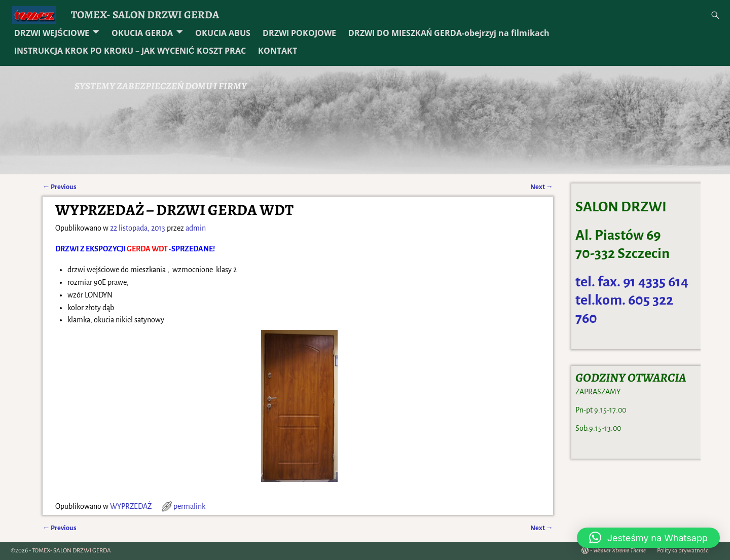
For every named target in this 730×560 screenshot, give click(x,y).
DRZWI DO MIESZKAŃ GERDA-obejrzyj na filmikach (449, 33)
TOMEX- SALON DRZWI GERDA (145, 14)
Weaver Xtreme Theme (619, 551)
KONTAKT (278, 51)
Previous (60, 187)
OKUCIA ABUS (223, 33)
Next (542, 187)
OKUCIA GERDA (142, 33)
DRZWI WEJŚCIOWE (52, 33)
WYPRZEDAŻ (131, 506)
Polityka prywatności (683, 551)
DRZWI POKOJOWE (299, 33)
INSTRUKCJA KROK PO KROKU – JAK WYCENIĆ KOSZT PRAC (130, 51)
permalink (189, 506)
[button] (648, 538)
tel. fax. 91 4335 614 (632, 282)
